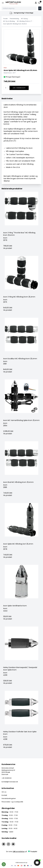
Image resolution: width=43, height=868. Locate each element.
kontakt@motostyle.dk (10, 782)
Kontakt (4, 795)
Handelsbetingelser (9, 798)
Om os (4, 792)
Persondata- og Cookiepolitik (12, 802)
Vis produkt (8, 248)
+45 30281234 (7, 778)
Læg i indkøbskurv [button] (19, 88)
